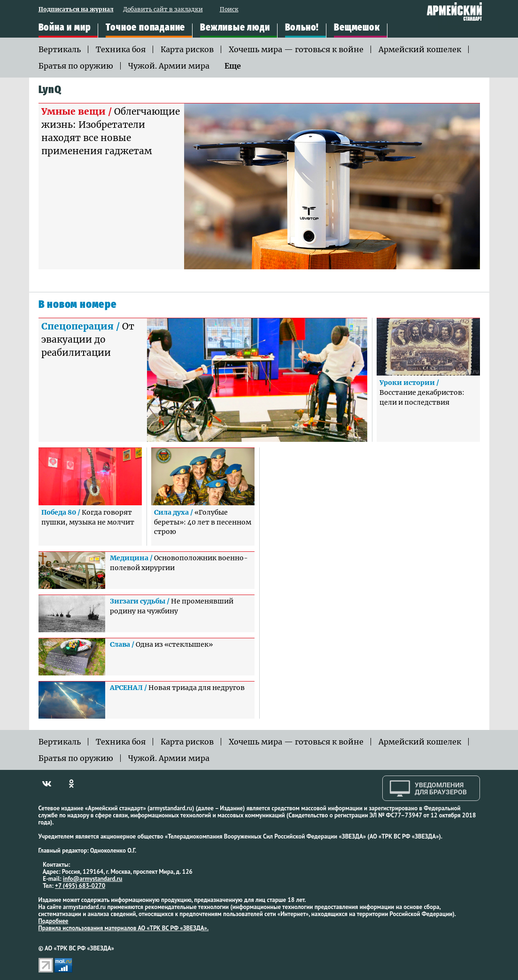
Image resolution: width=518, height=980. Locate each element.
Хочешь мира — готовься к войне (296, 49)
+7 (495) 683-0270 (80, 886)
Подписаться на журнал (76, 10)
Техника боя (121, 49)
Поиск (229, 10)
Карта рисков (187, 49)
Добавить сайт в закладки (163, 10)
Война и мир (65, 28)
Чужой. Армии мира (169, 66)
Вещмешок (357, 28)
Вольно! (302, 28)
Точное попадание (145, 28)
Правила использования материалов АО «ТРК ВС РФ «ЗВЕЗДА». (124, 928)
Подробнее (54, 921)
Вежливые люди (235, 28)
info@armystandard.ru (93, 879)
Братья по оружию (76, 66)
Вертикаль (60, 49)
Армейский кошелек (420, 49)
